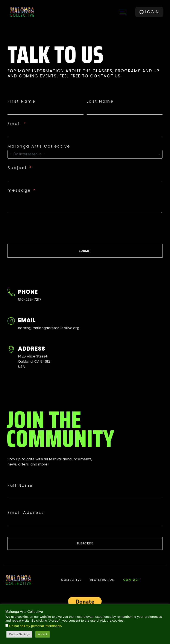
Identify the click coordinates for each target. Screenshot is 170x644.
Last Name (100, 101)
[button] (123, 12)
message (19, 190)
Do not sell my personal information (35, 626)
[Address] (11, 350)
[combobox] (85, 154)
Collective (71, 580)
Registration (102, 580)
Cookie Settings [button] (19, 634)
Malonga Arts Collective (39, 146)
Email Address (26, 513)
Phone (28, 292)
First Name (21, 101)
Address (32, 349)
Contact (132, 580)
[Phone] (11, 293)
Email (14, 124)
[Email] (11, 321)
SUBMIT (85, 251)
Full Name (20, 485)
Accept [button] (42, 634)
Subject (17, 168)
